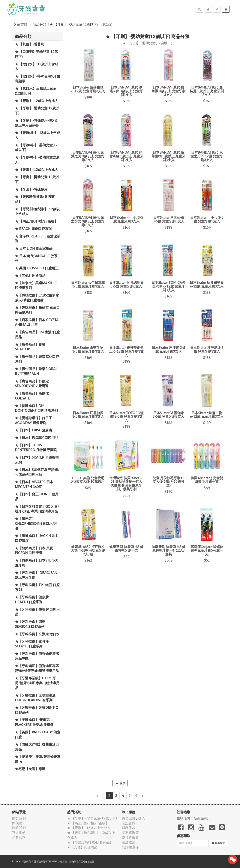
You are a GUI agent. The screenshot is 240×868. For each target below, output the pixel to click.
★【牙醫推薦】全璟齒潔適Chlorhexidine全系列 (35, 698)
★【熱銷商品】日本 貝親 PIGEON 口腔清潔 (34, 550)
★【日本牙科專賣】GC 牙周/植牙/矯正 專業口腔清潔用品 (37, 509)
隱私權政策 (130, 833)
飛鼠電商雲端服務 (81, 862)
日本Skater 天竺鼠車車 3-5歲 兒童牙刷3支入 (88, 284)
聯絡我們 (19, 828)
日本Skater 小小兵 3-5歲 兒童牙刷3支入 (126, 219)
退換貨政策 (130, 838)
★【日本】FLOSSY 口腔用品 (37, 438)
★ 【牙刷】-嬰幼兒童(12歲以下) (37, 110)
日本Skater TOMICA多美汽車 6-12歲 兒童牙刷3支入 (168, 286)
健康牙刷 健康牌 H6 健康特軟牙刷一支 (126, 549)
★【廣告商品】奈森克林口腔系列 (37, 359)
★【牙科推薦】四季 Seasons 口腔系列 (30, 624)
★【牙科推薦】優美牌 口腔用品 (37, 612)
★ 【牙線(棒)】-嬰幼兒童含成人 (37, 160)
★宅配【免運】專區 (30, 769)
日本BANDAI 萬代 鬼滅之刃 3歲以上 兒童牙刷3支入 (88, 156)
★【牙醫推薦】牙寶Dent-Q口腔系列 (37, 710)
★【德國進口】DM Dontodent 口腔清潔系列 (36, 408)
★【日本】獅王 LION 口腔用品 (37, 496)
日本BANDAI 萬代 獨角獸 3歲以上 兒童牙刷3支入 (168, 91)
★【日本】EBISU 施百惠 (34, 430)
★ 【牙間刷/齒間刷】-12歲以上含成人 (37, 211)
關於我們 (19, 818)
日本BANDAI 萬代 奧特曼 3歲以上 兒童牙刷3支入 (207, 91)
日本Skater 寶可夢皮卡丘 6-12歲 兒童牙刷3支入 (126, 351)
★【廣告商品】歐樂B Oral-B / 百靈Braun (37, 371)
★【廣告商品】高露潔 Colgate (32, 396)
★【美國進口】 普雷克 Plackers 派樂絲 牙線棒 (34, 722)
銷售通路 (19, 838)
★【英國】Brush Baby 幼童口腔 (38, 734)
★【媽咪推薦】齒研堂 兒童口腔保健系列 (37, 310)
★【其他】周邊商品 (30, 276)
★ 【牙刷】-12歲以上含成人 (37, 101)
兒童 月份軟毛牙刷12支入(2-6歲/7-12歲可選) (168, 482)
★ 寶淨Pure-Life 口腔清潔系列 (38, 239)
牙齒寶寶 (20, 25)
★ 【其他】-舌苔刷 (30, 44)
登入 (142, 818)
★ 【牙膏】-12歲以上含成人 (37, 170)
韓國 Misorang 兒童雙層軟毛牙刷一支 (207, 480)
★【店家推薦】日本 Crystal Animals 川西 (38, 322)
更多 (120, 783)
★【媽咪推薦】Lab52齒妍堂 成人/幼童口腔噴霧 (37, 298)
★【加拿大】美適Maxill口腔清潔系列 (36, 285)
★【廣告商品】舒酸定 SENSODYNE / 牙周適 (32, 384)
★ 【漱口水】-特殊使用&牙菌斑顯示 (37, 79)
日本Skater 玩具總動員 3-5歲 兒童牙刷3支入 (126, 284)
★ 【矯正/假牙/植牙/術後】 (36, 221)
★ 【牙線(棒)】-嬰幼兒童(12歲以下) (36, 147)
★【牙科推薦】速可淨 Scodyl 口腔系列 (32, 644)
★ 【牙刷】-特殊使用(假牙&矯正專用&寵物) (36, 123)
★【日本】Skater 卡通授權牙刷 (37, 460)
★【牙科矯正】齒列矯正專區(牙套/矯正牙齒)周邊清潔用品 (37, 668)
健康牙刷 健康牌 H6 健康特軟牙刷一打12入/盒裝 (168, 550)
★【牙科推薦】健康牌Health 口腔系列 (32, 599)
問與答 (17, 823)
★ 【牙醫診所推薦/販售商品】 (35, 199)
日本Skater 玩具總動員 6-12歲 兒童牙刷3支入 (207, 284)
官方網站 (19, 833)
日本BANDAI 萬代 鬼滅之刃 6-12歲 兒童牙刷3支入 (207, 156)
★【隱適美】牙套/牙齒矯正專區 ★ (38, 759)
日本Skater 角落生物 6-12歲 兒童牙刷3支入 (88, 89)
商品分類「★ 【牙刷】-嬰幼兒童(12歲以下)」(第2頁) (73, 25)
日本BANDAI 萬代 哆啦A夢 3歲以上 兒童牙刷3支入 (126, 91)
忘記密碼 (129, 823)
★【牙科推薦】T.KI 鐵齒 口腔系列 (37, 587)
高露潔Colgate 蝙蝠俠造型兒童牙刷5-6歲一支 (207, 550)
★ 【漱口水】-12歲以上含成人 (37, 66)
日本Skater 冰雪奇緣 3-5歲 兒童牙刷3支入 (168, 415)
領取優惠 (219, 843)
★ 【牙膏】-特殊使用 (31, 189)
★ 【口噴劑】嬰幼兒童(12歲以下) (36, 54)
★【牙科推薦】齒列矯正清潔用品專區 (37, 656)
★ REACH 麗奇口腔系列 (33, 229)
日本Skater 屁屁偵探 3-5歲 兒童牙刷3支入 (88, 415)
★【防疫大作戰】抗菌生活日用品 (37, 747)
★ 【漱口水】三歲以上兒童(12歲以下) (36, 91)
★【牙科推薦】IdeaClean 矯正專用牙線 (36, 575)
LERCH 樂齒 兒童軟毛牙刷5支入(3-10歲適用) (88, 480)
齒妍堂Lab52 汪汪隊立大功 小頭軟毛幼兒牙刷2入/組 (88, 550)
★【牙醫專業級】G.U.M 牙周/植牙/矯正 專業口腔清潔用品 (37, 683)
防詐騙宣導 (130, 847)
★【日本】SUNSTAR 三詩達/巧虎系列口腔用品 (37, 472)
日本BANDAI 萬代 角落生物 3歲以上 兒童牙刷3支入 (168, 156)
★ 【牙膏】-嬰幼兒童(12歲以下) (37, 179)
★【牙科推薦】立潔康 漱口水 (37, 634)
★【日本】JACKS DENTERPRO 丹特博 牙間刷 (36, 448)
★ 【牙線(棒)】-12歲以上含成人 (37, 135)
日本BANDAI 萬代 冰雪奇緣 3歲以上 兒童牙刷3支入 (126, 156)
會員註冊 (129, 818)
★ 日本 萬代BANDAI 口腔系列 (36, 258)
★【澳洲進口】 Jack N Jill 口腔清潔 (36, 538)
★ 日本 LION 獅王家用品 (34, 248)
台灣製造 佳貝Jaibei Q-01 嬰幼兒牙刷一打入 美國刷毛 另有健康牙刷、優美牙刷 (126, 483)
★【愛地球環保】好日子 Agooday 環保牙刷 (34, 420)
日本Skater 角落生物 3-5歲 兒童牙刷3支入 (168, 219)
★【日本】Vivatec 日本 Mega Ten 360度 (34, 484)
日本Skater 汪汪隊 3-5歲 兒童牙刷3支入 (168, 349)
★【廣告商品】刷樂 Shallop (30, 347)
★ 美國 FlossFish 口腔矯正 (37, 268)
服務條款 (129, 828)
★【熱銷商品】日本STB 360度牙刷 (37, 563)
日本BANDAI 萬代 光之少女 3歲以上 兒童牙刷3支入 (88, 221)
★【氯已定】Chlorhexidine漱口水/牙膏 (36, 523)
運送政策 (129, 842)
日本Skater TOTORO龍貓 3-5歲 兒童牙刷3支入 (126, 417)
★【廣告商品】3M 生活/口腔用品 (37, 334)
